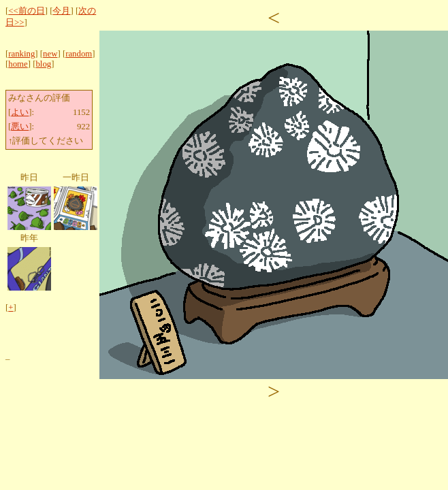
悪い (20, 127)
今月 (61, 11)
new (50, 54)
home (18, 64)
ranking (21, 54)
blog (43, 64)
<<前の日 (26, 11)
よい (20, 112)
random (79, 54)
